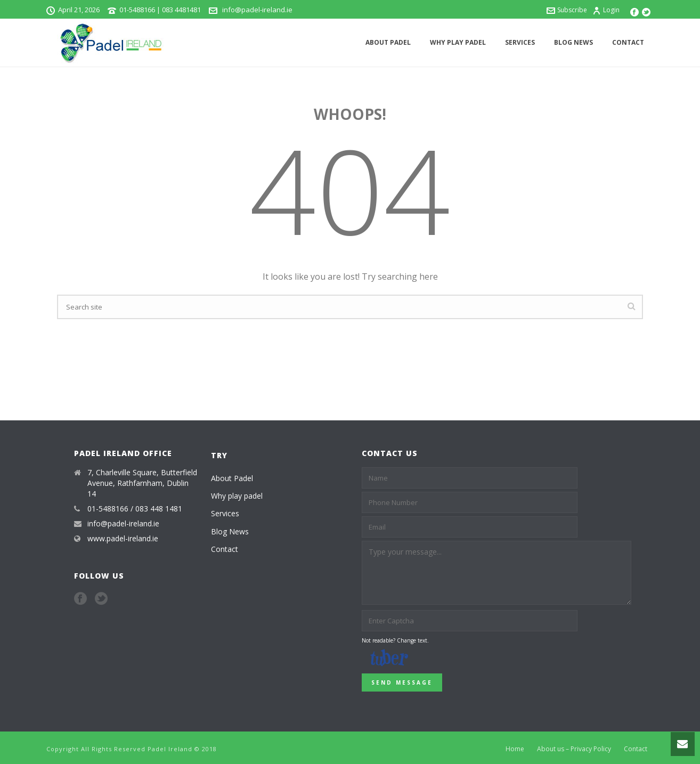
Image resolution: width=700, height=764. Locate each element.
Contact (628, 42)
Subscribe (567, 10)
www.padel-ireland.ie (123, 539)
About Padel (388, 42)
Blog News (573, 42)
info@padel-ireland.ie (257, 10)
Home (515, 749)
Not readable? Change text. (395, 640)
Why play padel (458, 42)
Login (606, 10)
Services (520, 42)
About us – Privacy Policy (574, 749)
